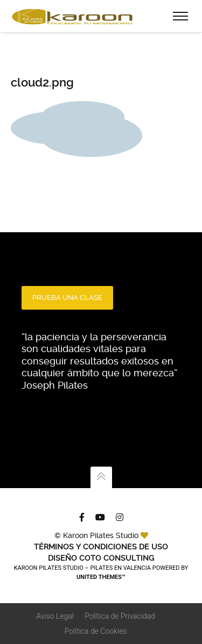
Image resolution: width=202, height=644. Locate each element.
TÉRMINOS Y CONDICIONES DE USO (101, 547)
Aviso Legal (55, 616)
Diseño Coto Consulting (101, 558)
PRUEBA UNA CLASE (67, 298)
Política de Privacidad (120, 616)
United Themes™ (101, 577)
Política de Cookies (96, 631)
